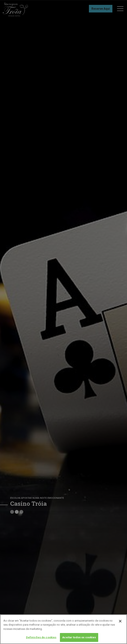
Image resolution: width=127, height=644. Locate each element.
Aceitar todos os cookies (79, 637)
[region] (63, 629)
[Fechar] (120, 621)
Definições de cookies (41, 637)
